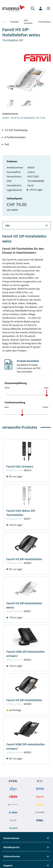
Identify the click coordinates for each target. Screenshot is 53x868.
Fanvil (30, 185)
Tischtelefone (44, 22)
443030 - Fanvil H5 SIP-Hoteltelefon (19, 118)
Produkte (14, 22)
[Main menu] (48, 8)
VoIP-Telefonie (28, 22)
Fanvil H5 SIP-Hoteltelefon (24, 700)
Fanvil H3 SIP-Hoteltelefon (24, 559)
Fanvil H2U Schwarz (20, 466)
